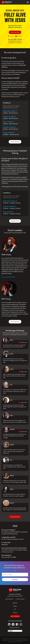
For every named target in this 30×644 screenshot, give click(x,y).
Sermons (15, 603)
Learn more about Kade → (9, 277)
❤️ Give (15, 613)
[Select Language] (15, 631)
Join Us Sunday (15, 616)
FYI (15, 609)
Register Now (15, 221)
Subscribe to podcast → (15, 628)
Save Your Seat (15, 32)
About (15, 606)
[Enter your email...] (15, 575)
